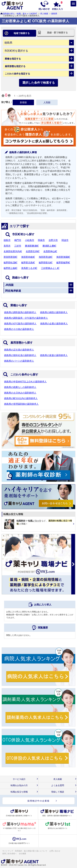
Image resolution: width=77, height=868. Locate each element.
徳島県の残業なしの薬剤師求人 (20, 387)
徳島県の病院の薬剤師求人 (54, 312)
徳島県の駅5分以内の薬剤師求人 (21, 398)
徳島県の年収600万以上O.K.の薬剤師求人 (25, 382)
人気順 (47, 102)
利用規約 (19, 851)
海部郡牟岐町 (28, 257)
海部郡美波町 (46, 257)
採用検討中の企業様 (38, 801)
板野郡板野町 (63, 263)
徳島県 (54, 14)
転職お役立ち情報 (19, 792)
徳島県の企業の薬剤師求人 (54, 324)
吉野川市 (53, 240)
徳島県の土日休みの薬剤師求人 (20, 393)
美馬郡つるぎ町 (29, 268)
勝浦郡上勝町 (49, 246)
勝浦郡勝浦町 (32, 246)
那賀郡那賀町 (11, 257)
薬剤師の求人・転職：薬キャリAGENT (20, 14)
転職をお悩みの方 (19, 785)
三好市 (18, 246)
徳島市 (7, 240)
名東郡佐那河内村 (13, 251)
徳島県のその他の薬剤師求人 (19, 329)
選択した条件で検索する (39, 83)
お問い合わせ (55, 851)
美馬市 (7, 246)
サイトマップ (8, 851)
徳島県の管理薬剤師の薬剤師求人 (21, 404)
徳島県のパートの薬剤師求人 (19, 361)
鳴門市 (18, 240)
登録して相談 (58, 792)
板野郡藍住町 (46, 263)
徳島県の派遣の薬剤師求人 (54, 355)
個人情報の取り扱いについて (36, 851)
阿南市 (41, 240)
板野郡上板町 (11, 268)
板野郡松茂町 (11, 263)
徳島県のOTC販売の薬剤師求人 (20, 324)
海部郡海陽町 (63, 257)
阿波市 (65, 240)
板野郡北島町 (28, 263)
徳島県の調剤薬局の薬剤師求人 (20, 312)
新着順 (23, 102)
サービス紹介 (19, 779)
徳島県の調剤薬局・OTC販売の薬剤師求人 (26, 318)
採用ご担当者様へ (10, 854)
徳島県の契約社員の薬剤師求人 (20, 355)
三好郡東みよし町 (50, 268)
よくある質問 (58, 785)
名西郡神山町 (50, 251)
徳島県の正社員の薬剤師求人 (19, 350)
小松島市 (30, 240)
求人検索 (44, 14)
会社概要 (23, 854)
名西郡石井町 (33, 251)
